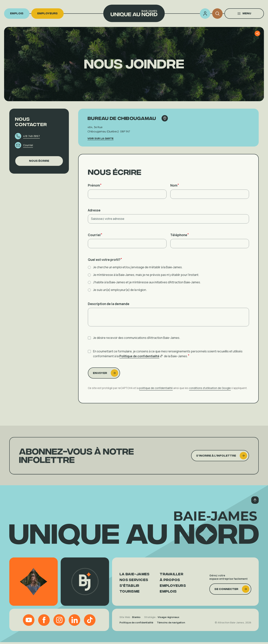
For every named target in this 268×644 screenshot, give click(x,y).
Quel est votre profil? (105, 265)
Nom (174, 190)
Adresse (94, 215)
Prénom (95, 190)
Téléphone (179, 240)
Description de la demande (109, 309)
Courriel (95, 240)
